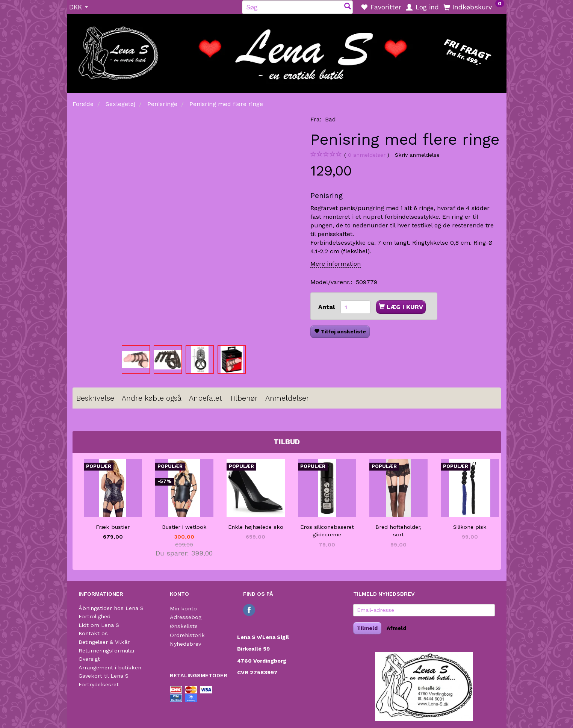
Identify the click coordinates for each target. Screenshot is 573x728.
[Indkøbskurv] (474, 7)
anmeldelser (367, 155)
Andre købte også (152, 398)
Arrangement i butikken (110, 667)
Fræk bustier (113, 527)
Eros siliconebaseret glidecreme (327, 531)
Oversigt (89, 659)
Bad (330, 119)
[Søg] (348, 7)
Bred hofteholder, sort (398, 531)
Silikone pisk (470, 527)
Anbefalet (206, 398)
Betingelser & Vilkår (104, 642)
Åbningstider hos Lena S (111, 608)
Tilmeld (367, 628)
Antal (327, 307)
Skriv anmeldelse (417, 155)
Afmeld (396, 628)
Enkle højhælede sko (256, 527)
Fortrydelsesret (99, 684)
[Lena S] (287, 51)
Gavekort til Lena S (104, 676)
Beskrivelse (95, 398)
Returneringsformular (107, 651)
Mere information (336, 264)
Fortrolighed (94, 616)
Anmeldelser (287, 398)
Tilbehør (244, 398)
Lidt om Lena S (99, 625)
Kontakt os (93, 633)
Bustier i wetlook (184, 527)
